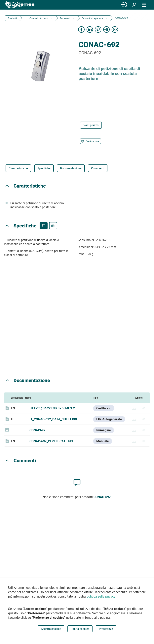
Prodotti (12, 18)
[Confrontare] (91, 141)
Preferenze (106, 629)
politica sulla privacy (101, 596)
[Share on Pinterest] (98, 29)
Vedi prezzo (91, 125)
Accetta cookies (51, 629)
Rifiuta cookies (80, 629)
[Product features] (44, 226)
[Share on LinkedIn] (90, 29)
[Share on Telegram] (106, 29)
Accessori (65, 18)
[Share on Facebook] (81, 29)
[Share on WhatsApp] (115, 29)
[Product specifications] (53, 226)
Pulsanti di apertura (92, 18)
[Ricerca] (134, 5)
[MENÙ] (144, 5)
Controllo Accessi (38, 18)
